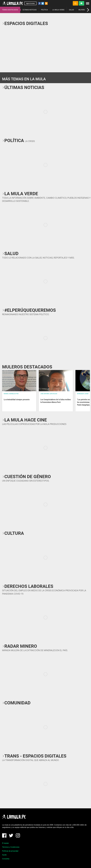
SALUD (71, 10)
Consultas (6, 859)
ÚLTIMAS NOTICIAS (30, 10)
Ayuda (4, 855)
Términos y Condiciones (11, 847)
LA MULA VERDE (58, 10)
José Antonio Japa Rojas (49, 394)
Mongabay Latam (83, 394)
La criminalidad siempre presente (17, 399)
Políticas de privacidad (10, 851)
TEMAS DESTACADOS (10, 10)
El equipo (5, 843)
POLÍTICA (44, 10)
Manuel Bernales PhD (11, 394)
